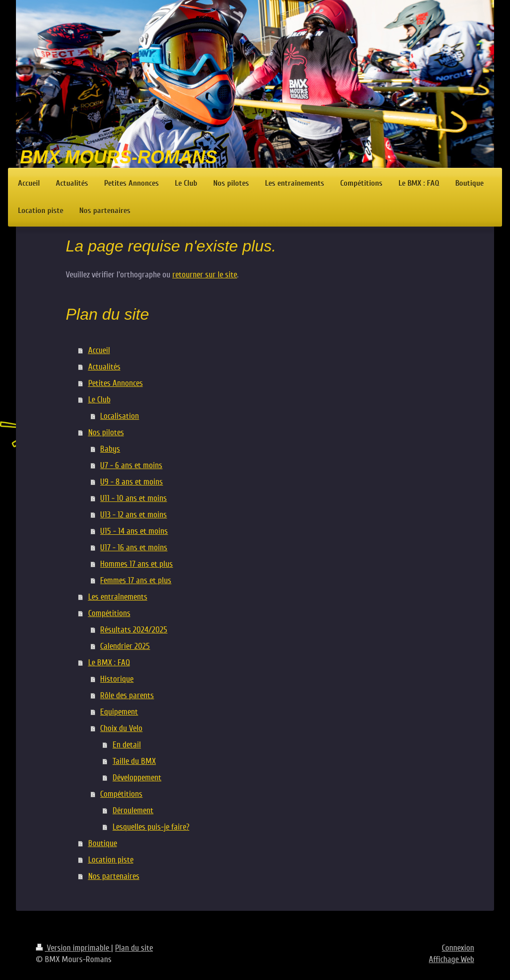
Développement (137, 778)
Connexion (458, 948)
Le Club (99, 400)
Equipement (119, 712)
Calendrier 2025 (125, 646)
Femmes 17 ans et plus (136, 580)
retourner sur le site (205, 275)
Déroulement (133, 810)
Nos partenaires (114, 876)
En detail (127, 745)
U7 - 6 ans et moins (131, 465)
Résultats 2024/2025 (134, 630)
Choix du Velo (121, 728)
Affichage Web (451, 959)
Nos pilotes (106, 432)
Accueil (99, 350)
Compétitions (109, 613)
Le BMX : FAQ (109, 663)
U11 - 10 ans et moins (133, 498)
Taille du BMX (134, 761)
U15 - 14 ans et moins (134, 531)
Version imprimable (73, 948)
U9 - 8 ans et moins (131, 482)
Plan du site (134, 948)
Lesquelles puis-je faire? (151, 827)
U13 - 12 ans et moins (133, 515)
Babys (110, 449)
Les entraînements (118, 597)
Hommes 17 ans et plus (136, 564)
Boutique (103, 843)
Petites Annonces (116, 383)
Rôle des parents (127, 695)
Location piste (111, 860)
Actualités (104, 367)
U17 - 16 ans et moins (134, 548)
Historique (117, 679)
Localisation (120, 416)
